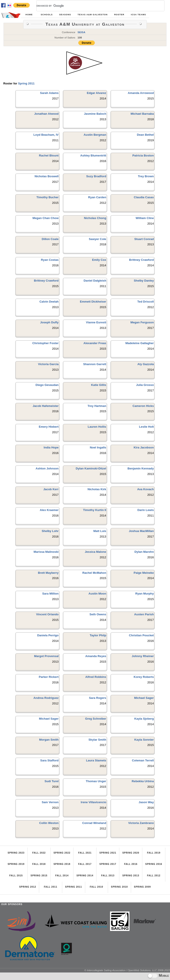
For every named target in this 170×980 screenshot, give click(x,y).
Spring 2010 (119, 887)
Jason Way (146, 802)
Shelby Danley (144, 281)
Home (29, 15)
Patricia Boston (143, 155)
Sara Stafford (49, 760)
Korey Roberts (144, 677)
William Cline (145, 218)
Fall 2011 (50, 887)
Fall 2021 (85, 853)
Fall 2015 (16, 876)
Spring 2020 (131, 853)
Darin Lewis (146, 510)
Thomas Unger (96, 781)
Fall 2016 (131, 864)
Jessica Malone (96, 552)
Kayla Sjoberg (144, 719)
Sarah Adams (49, 93)
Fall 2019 (154, 853)
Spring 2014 (85, 876)
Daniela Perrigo (48, 635)
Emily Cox (99, 260)
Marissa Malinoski (46, 552)
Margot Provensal (46, 656)
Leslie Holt (146, 427)
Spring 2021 (108, 853)
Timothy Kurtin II (95, 510)
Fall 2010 (97, 887)
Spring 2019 (16, 864)
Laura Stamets (96, 760)
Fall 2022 (39, 853)
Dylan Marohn (144, 552)
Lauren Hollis (97, 427)
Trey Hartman (97, 406)
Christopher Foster (45, 343)
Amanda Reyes (96, 656)
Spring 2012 (28, 887)
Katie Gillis (99, 385)
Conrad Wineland (94, 823)
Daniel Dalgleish (95, 281)
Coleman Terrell (143, 760)
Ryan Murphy (145, 594)
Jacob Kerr (51, 489)
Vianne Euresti (96, 322)
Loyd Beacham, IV (46, 135)
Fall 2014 (62, 876)
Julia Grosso (145, 385)
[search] (95, 6)
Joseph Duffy (49, 322)
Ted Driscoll (146, 302)
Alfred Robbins (96, 677)
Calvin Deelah (49, 302)
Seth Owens (98, 614)
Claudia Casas (144, 197)
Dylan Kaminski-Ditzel (91, 468)
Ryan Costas (50, 260)
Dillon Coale (50, 239)
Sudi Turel (52, 781)
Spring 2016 (154, 864)
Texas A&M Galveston (93, 15)
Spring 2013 (131, 876)
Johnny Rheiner (143, 656)
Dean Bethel (145, 135)
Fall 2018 (39, 864)
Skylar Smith (97, 740)
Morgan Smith (49, 740)
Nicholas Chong (95, 218)
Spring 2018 (62, 864)
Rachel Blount (49, 155)
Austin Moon (97, 594)
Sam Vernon (50, 802)
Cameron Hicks (143, 406)
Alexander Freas (95, 343)
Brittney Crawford (141, 260)
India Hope (51, 447)
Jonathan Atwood (46, 114)
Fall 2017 (85, 864)
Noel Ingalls (98, 447)
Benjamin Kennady (141, 468)
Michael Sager (144, 698)
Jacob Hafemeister (45, 406)
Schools (47, 15)
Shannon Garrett (95, 364)
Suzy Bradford (96, 176)
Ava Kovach (146, 489)
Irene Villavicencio (94, 802)
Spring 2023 (16, 853)
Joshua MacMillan (141, 531)
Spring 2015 (39, 876)
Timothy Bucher (48, 197)
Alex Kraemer (49, 510)
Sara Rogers (98, 698)
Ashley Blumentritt (93, 155)
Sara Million (50, 594)
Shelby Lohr (50, 531)
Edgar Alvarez (96, 93)
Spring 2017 (108, 864)
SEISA (81, 32)
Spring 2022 (62, 853)
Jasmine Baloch (95, 114)
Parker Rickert (49, 677)
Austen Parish (144, 614)
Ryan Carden (97, 197)
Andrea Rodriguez (46, 698)
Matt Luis (100, 531)
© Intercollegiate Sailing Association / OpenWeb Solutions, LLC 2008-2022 (127, 970)
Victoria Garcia (48, 364)
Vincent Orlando (47, 614)
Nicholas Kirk (97, 489)
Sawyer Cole (97, 239)
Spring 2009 (142, 887)
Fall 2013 (108, 876)
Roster (119, 15)
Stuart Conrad (144, 239)
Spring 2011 (26, 83)
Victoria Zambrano (141, 823)
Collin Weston (49, 823)
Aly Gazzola (146, 364)
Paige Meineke (144, 573)
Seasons (65, 15)
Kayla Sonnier (144, 740)
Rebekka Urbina (143, 781)
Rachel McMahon (94, 573)
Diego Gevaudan (47, 385)
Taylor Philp (98, 635)
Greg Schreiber (96, 719)
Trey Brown (146, 176)
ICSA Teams (138, 15)
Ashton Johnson (47, 468)
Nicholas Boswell (46, 176)
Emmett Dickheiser (93, 302)
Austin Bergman (95, 135)
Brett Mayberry (48, 573)
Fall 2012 (154, 876)
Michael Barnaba (142, 114)
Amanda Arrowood (141, 93)
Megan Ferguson (142, 322)
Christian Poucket (141, 635)
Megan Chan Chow (46, 218)
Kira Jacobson (144, 447)
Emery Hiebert (49, 427)
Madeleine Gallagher (139, 343)
